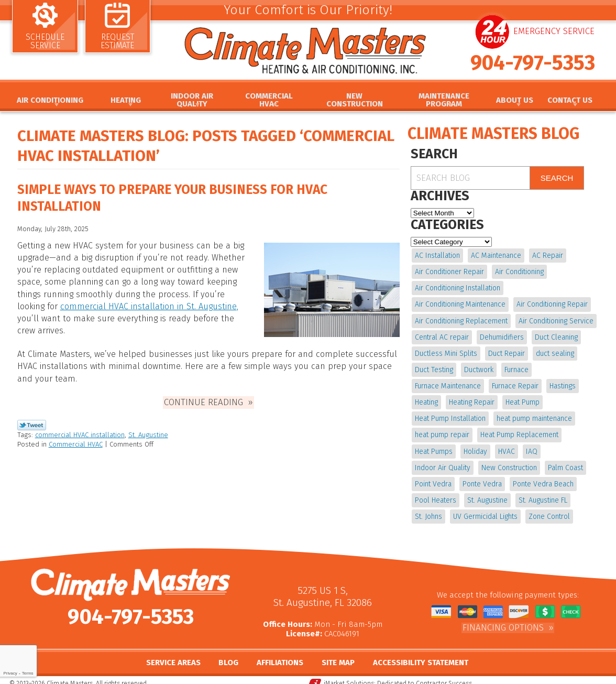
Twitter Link (32, 420)
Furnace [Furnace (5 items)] (515, 367)
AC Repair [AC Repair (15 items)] (547, 255)
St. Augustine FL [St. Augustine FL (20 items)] (542, 494)
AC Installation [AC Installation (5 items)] (437, 255)
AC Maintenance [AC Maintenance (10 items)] (496, 255)
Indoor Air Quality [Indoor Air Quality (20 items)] (443, 462)
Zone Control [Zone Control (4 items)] (548, 510)
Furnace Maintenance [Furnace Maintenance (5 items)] (448, 382)
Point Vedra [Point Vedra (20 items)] (433, 478)
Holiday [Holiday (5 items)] (475, 446)
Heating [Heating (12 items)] (426, 399)
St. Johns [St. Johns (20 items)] (428, 510)
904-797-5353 (533, 67)
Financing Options (503, 620)
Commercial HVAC (76, 439)
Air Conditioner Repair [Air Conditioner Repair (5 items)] (449, 271)
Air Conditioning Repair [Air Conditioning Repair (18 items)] (552, 303)
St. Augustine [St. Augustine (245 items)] (487, 494)
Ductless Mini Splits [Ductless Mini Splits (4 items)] (446, 350)
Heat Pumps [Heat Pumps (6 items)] (434, 446)
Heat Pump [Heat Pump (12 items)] (521, 399)
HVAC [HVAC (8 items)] (505, 446)
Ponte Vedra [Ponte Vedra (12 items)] (482, 478)
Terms (28, 673)
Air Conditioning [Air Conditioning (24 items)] (519, 271)
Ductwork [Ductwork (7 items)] (478, 367)
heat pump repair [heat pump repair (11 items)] (442, 430)
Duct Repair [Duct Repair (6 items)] (506, 350)
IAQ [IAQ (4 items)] (530, 446)
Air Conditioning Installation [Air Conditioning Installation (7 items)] (458, 287)
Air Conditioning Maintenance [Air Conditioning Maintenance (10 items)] (460, 303)
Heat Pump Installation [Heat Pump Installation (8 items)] (450, 414)
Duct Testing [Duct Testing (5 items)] (434, 367)
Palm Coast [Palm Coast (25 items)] (564, 462)
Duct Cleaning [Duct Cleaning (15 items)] (555, 335)
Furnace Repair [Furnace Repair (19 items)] (515, 382)
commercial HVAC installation (80, 430)
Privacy (10, 673)
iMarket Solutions (349, 677)
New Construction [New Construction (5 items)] (509, 462)
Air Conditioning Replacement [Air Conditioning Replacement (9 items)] (461, 319)
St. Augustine (148, 430)
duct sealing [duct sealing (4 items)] (554, 350)
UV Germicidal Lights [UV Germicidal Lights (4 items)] (485, 510)
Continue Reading (203, 398)
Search (557, 178)
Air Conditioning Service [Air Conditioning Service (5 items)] (555, 319)
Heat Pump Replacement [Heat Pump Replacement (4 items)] (519, 430)
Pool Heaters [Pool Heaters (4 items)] (436, 494)
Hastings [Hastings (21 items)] (562, 382)
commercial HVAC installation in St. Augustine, (146, 305)
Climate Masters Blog (493, 134)
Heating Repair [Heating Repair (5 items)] (471, 399)
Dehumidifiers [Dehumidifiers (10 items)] (501, 335)
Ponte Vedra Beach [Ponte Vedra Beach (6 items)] (542, 478)
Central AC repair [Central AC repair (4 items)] (442, 335)
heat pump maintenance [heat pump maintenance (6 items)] (534, 414)
